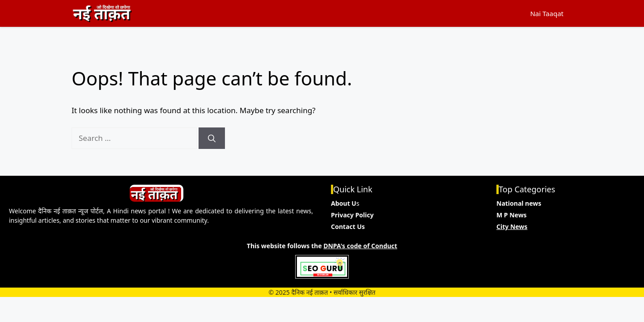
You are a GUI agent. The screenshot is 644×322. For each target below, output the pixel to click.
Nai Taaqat (547, 13)
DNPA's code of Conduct (360, 246)
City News (512, 227)
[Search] (212, 138)
